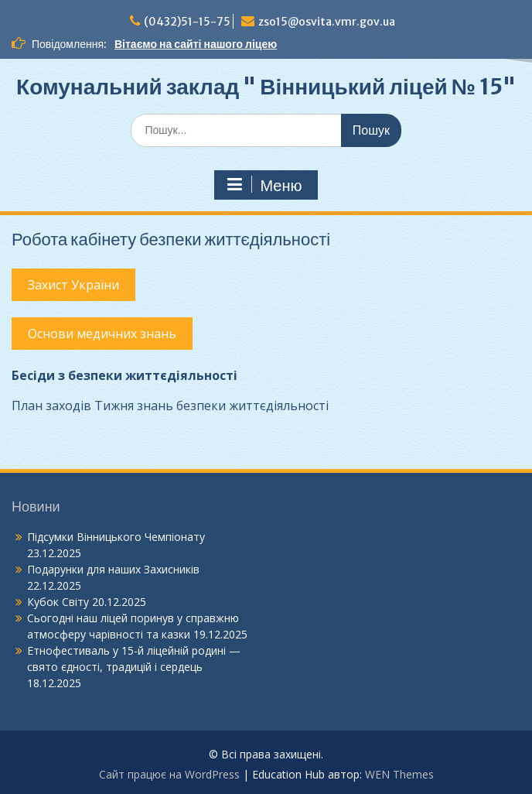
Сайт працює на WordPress (169, 774)
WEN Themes (399, 774)
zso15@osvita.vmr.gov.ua (327, 22)
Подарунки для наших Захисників (113, 569)
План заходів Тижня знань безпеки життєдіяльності (170, 406)
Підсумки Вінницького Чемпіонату (116, 537)
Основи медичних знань (102, 334)
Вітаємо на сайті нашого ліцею (196, 44)
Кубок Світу (58, 602)
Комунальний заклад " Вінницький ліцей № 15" (266, 87)
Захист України (73, 285)
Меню (264, 185)
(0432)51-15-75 (187, 22)
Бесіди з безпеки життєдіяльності (124, 375)
